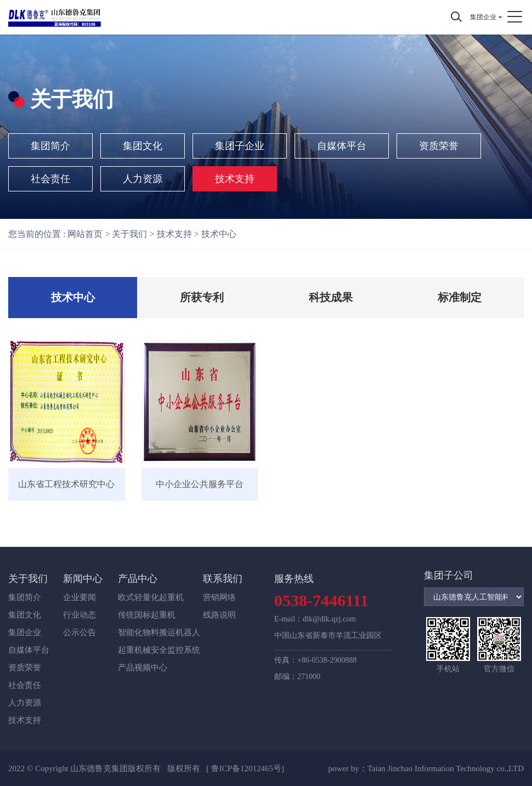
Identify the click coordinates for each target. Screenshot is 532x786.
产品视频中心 (143, 668)
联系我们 (223, 579)
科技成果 (331, 297)
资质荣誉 (439, 146)
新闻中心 (83, 579)
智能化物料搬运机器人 (159, 632)
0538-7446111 (321, 600)
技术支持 (235, 179)
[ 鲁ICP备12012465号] (245, 768)
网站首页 (85, 234)
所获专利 (202, 297)
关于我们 (129, 234)
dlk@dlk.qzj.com (329, 619)
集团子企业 (240, 146)
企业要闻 (80, 597)
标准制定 (460, 297)
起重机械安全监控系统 (159, 650)
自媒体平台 (342, 146)
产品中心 (138, 579)
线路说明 (219, 615)
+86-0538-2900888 (327, 660)
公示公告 (80, 632)
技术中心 (219, 234)
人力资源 (143, 179)
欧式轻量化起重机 (151, 597)
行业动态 (80, 615)
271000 (309, 677)
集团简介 (50, 146)
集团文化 (143, 146)
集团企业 (483, 17)
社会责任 (50, 179)
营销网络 (219, 597)
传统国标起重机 (147, 615)
